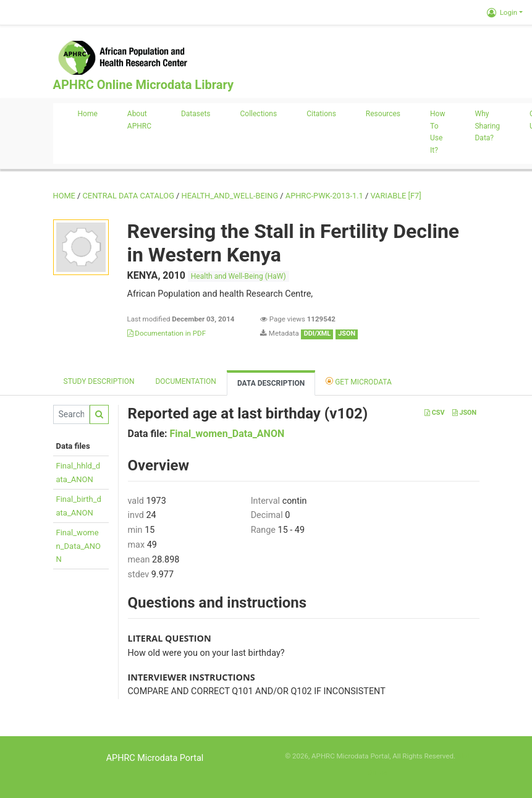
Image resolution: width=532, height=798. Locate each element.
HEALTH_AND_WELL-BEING (230, 196)
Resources (383, 114)
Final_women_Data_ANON (79, 546)
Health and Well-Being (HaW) (239, 276)
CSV (434, 413)
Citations (321, 114)
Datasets (196, 114)
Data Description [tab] (271, 383)
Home (88, 114)
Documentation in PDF (167, 333)
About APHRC (139, 120)
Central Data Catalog (129, 196)
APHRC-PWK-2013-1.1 (324, 196)
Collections (259, 114)
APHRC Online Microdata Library (143, 85)
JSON (464, 413)
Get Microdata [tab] (359, 381)
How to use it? (437, 132)
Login (502, 12)
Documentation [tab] (185, 381)
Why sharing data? (487, 126)
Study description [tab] (99, 381)
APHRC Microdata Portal (155, 758)
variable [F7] (395, 196)
